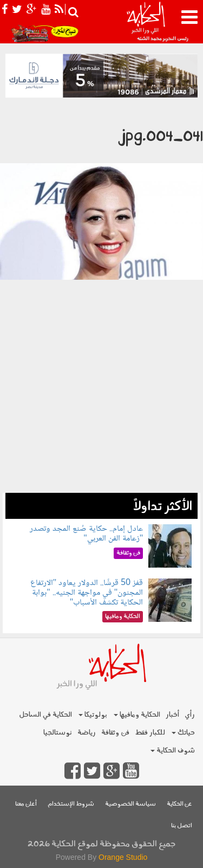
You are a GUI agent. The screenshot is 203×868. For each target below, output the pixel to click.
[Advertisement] (101, 423)
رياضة (87, 733)
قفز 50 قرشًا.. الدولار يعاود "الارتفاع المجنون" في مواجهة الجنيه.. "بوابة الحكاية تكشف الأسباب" (87, 593)
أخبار (172, 715)
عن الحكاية (179, 804)
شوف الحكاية (173, 751)
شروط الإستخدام (71, 804)
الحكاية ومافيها (137, 715)
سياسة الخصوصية (130, 804)
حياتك (183, 733)
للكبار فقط (150, 733)
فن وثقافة (115, 733)
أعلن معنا (26, 804)
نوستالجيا (58, 733)
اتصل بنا (182, 826)
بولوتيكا (93, 715)
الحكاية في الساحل (45, 715)
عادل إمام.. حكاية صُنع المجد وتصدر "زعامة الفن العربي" (86, 534)
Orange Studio (123, 857)
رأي (190, 715)
